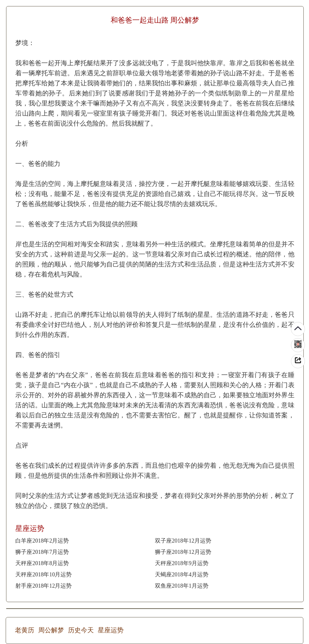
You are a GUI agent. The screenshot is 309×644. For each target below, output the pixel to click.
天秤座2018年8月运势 (42, 563)
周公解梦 (51, 630)
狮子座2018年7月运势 (42, 552)
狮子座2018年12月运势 (183, 552)
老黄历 (25, 630)
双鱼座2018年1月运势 (182, 586)
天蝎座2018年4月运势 (182, 575)
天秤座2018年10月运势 (43, 575)
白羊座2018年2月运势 (42, 541)
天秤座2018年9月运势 (182, 563)
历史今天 (81, 630)
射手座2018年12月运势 (43, 586)
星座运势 (111, 630)
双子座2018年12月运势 (183, 541)
